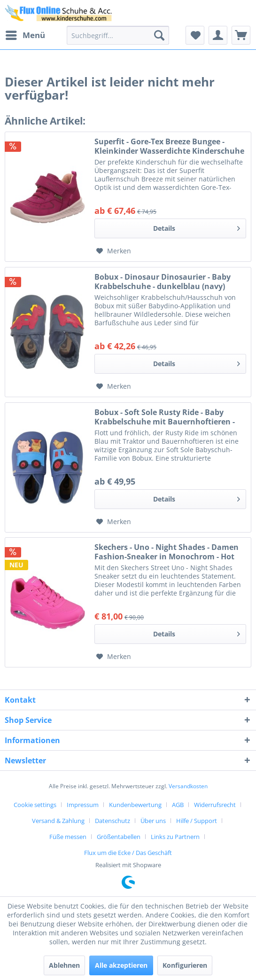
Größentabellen (119, 837)
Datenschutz (112, 821)
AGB (178, 805)
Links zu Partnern (175, 837)
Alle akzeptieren (121, 965)
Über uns (153, 821)
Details (197, 227)
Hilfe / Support (197, 821)
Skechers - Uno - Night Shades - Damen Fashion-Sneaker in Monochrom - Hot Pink (167, 552)
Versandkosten (188, 786)
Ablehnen (64, 965)
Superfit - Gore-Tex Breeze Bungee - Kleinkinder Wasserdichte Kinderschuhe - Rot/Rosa (169, 146)
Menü (25, 34)
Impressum (83, 805)
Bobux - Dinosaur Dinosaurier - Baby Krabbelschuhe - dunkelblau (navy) (163, 282)
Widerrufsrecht (215, 805)
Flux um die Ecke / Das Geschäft (128, 853)
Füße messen (68, 837)
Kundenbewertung (135, 805)
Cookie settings (35, 805)
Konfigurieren (185, 965)
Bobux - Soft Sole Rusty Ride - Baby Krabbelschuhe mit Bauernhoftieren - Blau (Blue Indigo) (165, 417)
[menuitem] (25, 35)
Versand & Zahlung (58, 821)
